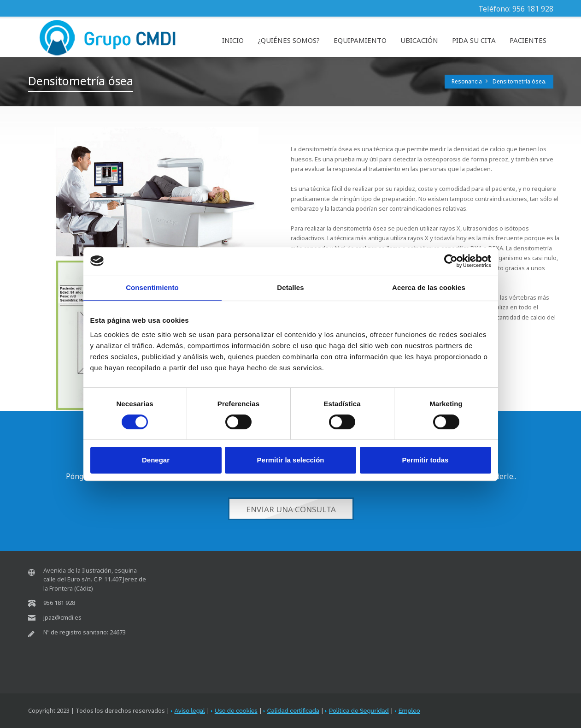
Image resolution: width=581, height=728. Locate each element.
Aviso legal (190, 711)
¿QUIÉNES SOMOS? (289, 40)
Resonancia (467, 81)
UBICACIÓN (419, 40)
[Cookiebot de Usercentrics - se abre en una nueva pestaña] (451, 261)
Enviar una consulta (290, 509)
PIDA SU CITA (474, 40)
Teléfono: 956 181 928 (516, 9)
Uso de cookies (236, 711)
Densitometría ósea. (519, 81)
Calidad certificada (293, 711)
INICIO (233, 40)
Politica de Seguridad (359, 711)
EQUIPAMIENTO (360, 40)
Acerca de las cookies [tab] (429, 287)
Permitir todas (425, 460)
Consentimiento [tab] (152, 287)
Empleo (409, 711)
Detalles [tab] (290, 287)
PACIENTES (528, 40)
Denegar (156, 460)
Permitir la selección (291, 460)
